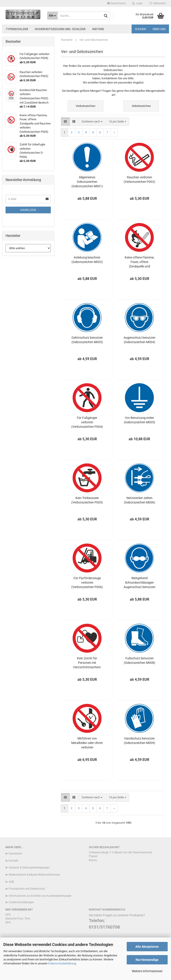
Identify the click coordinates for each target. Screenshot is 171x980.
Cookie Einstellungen (21, 902)
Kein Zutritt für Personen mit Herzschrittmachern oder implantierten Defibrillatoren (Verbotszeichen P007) (87, 663)
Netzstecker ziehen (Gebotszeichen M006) (139, 500)
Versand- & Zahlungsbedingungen (29, 868)
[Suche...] (53, 16)
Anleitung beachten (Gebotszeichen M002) (87, 260)
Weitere (98, 29)
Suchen (140, 29)
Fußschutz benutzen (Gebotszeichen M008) (139, 660)
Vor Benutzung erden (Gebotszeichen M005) (139, 420)
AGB (11, 882)
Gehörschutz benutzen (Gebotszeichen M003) (87, 340)
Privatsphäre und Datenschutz (27, 889)
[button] (116, 3)
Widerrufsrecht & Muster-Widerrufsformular (34, 875)
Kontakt (13, 861)
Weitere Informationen (147, 971)
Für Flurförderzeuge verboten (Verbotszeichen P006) (87, 583)
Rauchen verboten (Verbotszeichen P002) (139, 179)
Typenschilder (17, 29)
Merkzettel (158, 3)
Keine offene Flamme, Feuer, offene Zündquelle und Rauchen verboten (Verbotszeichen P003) (139, 262)
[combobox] (92, 122)
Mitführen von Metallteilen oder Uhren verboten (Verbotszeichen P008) (87, 743)
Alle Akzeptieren (147, 947)
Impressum (15, 854)
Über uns (159, 29)
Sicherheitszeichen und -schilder (60, 29)
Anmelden (28, 210)
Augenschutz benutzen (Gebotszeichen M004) (139, 340)
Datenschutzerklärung (62, 963)
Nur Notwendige (147, 960)
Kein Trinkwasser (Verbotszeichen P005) (87, 500)
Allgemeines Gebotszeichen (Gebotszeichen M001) (87, 182)
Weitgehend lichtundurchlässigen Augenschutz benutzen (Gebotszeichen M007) (139, 583)
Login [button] (137, 3)
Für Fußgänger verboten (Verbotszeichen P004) (87, 422)
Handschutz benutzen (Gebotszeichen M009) (139, 741)
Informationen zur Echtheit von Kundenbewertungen (40, 896)
